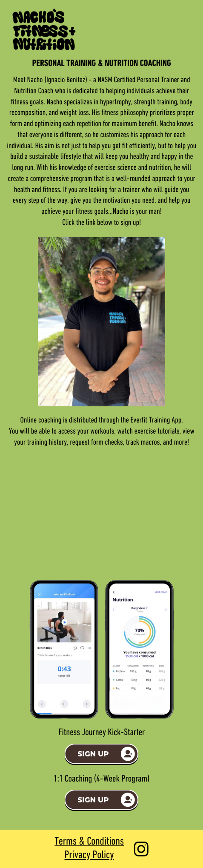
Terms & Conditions (89, 842)
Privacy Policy (89, 855)
